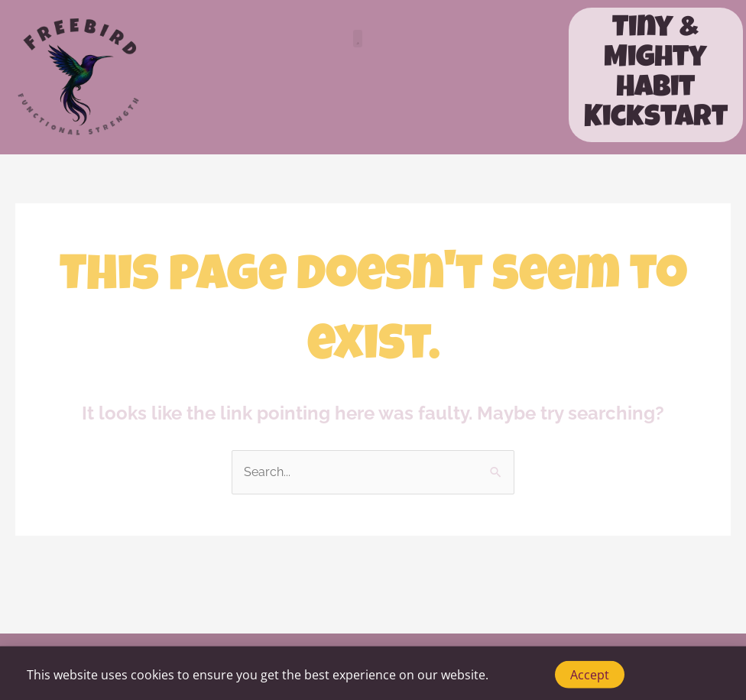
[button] (358, 39)
